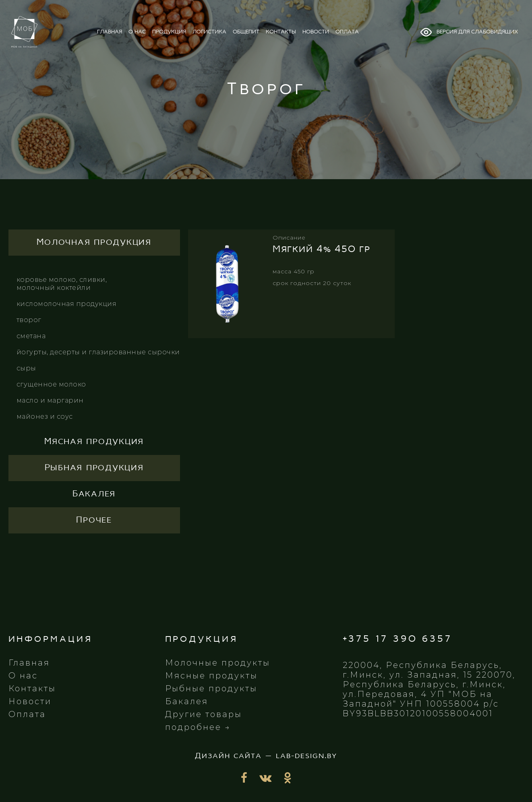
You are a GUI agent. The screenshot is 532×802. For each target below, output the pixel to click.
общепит (246, 32)
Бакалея (187, 701)
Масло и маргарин (50, 400)
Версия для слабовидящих (469, 32)
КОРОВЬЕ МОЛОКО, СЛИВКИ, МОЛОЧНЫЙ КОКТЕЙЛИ (62, 284)
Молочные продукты (218, 663)
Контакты (32, 688)
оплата (347, 32)
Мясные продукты (211, 676)
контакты (281, 32)
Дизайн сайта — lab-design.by (266, 756)
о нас (137, 32)
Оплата (27, 714)
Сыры (26, 368)
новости (316, 32)
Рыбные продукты (211, 688)
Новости (30, 701)
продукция (169, 32)
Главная (29, 663)
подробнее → (198, 727)
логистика (209, 32)
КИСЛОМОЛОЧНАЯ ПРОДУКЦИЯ (67, 304)
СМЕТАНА (31, 336)
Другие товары (204, 714)
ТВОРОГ (29, 320)
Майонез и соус (45, 417)
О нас (23, 676)
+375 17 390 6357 (397, 639)
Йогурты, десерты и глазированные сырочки (98, 352)
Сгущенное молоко (51, 384)
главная (110, 32)
